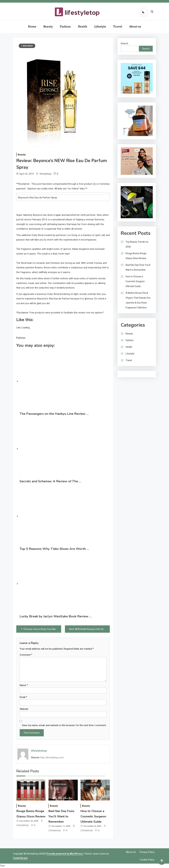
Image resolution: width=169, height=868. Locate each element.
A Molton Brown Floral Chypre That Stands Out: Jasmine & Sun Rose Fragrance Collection (138, 300)
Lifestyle (100, 27)
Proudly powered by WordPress (65, 854)
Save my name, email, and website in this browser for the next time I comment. (64, 725)
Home (32, 27)
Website (24, 709)
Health (83, 27)
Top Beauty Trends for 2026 (137, 244)
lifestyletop (45, 174)
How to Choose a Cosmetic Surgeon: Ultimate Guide (93, 816)
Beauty (48, 27)
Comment (26, 655)
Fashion (65, 27)
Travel (118, 27)
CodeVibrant (20, 858)
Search (124, 43)
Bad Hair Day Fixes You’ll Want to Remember (61, 816)
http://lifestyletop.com (52, 758)
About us (135, 27)
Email (23, 697)
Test (2, 866)
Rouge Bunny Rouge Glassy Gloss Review (136, 256)
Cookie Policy (147, 860)
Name (24, 685)
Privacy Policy (147, 852)
